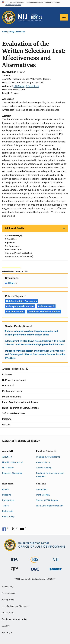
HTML (13, 283)
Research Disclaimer (12, 473)
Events (5, 489)
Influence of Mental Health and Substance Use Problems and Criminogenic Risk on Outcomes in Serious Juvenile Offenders (35, 354)
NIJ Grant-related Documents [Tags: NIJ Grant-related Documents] (22, 301)
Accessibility (8, 586)
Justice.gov (7, 632)
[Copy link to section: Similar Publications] (31, 326)
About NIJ (7, 457)
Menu (64, 17)
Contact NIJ (42, 489)
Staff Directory (43, 495)
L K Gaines (19, 86)
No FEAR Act (8, 613)
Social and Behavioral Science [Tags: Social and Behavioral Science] (44, 312)
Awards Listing (43, 462)
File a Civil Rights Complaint (50, 506)
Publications (8, 500)
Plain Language (9, 593)
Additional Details (14, 228)
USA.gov (6, 626)
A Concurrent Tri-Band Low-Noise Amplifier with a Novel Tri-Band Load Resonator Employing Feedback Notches (35, 343)
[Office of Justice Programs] (9, 17)
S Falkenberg (32, 86)
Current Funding (44, 468)
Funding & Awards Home (48, 457)
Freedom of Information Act (14, 619)
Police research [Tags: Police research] (46, 306)
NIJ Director (8, 468)
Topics (5, 506)
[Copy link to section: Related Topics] (24, 296)
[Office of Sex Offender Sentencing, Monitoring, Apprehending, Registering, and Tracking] (56, 568)
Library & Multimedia (17, 32)
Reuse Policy (8, 516)
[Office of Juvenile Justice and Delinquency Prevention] (14, 570)
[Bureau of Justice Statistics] (35, 562)
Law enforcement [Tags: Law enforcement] (15, 312)
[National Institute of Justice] (56, 559)
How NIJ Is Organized (13, 462)
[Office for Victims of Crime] (35, 569)
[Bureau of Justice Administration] (14, 558)
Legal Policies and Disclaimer (15, 606)
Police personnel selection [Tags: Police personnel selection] (20, 306)
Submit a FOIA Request (47, 500)
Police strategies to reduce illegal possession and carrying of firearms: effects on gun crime (32, 333)
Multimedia (8, 511)
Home (5, 32)
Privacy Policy (8, 600)
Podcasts (7, 495)
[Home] (30, 17)
